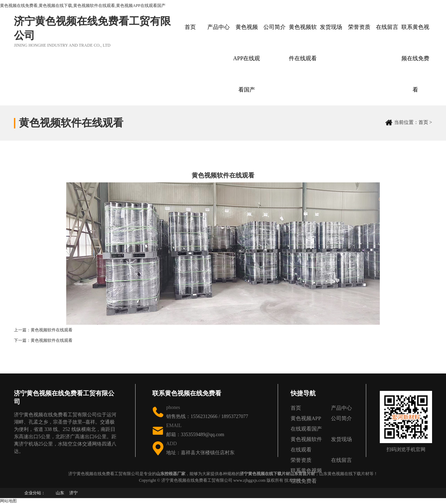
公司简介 (275, 27)
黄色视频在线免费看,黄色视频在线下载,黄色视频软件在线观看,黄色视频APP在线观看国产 (83, 6)
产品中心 (218, 27)
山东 (60, 493)
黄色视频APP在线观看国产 (247, 58)
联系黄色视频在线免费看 (415, 58)
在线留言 (387, 27)
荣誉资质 (359, 27)
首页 (190, 27)
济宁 (74, 493)
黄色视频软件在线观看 (303, 43)
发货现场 (331, 27)
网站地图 (8, 501)
